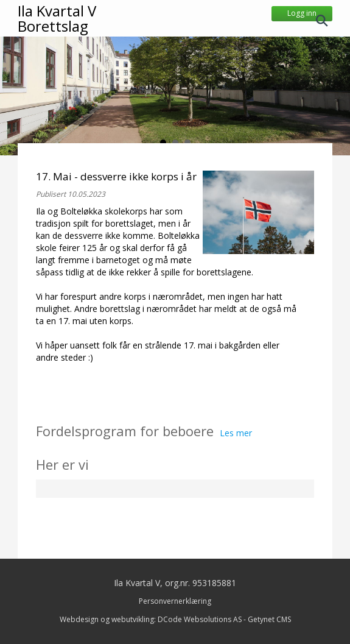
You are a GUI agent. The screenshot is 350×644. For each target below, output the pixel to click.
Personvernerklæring (175, 601)
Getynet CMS (269, 619)
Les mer (236, 433)
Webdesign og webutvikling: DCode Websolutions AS (151, 619)
